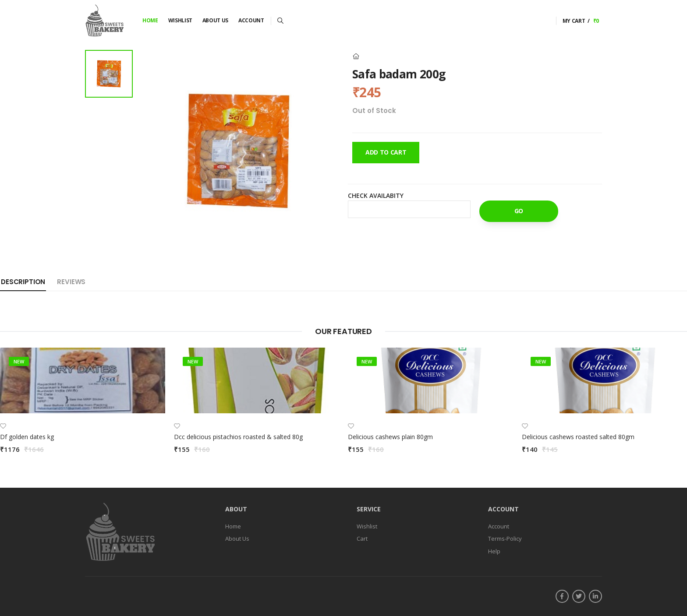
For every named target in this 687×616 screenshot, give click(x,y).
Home (150, 20)
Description (23, 282)
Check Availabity (376, 195)
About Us (215, 20)
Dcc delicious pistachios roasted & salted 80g (238, 437)
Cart (362, 539)
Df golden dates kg (27, 437)
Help (494, 551)
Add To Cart (386, 152)
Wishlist (180, 20)
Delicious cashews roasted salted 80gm (578, 437)
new (19, 361)
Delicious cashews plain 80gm (390, 437)
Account (251, 20)
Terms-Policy (505, 539)
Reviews (71, 282)
